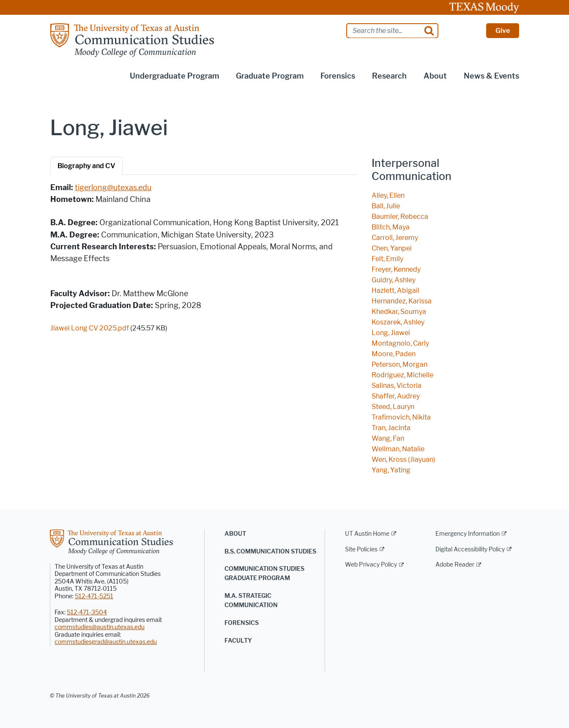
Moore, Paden (394, 354)
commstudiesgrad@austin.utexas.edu (106, 642)
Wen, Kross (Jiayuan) (403, 459)
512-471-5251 (94, 596)
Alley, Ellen (388, 195)
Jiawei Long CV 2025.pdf (90, 328)
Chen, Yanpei (392, 248)
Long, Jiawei (391, 333)
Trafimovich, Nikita (401, 417)
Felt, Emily (387, 259)
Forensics (242, 623)
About (235, 534)
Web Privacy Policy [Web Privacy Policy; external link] (371, 565)
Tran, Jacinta (391, 428)
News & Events (491, 76)
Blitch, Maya (391, 227)
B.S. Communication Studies (270, 552)
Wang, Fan (388, 438)
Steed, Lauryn (393, 407)
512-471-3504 (87, 612)
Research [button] (389, 76)
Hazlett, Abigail (395, 290)
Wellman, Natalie (398, 449)
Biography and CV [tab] (86, 166)
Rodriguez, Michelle (402, 375)
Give (503, 31)
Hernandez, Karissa (402, 301)
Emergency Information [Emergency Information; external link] (468, 534)
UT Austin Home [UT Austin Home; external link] (367, 534)
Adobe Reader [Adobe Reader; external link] (455, 565)
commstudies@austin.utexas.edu (100, 627)
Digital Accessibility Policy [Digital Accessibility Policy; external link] (470, 549)
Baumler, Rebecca (400, 217)
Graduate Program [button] (270, 76)
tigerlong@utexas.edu (113, 188)
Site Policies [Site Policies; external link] (361, 549)
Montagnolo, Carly (400, 343)
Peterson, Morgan (399, 364)
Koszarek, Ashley (398, 322)
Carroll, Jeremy (395, 238)
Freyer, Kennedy (396, 269)
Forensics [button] (338, 76)
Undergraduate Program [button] (174, 76)
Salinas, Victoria (397, 386)
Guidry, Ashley (394, 280)
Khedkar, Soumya (399, 312)
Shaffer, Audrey (396, 396)
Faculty (238, 641)
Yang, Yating (391, 470)
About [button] (435, 76)
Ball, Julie (386, 206)
